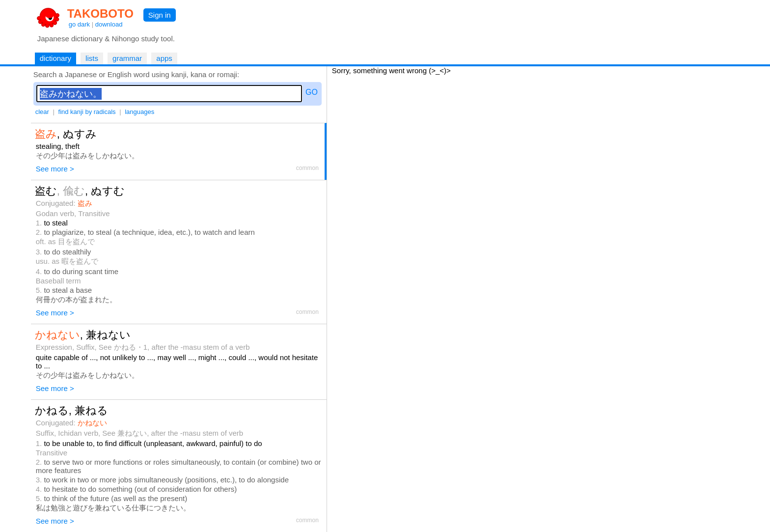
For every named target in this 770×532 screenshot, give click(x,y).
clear (42, 112)
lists (92, 58)
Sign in (160, 15)
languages (139, 112)
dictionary (55, 58)
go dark (79, 24)
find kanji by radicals (87, 112)
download (109, 24)
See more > (55, 169)
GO (312, 92)
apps (164, 58)
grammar (127, 58)
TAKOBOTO (100, 14)
